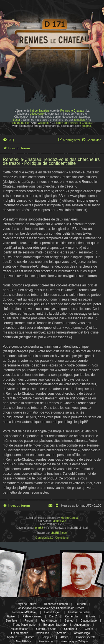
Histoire (30, 637)
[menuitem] (8, 140)
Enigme (91, 616)
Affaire (64, 637)
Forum (29, 621)
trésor (17, 120)
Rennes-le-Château (25, 612)
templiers (80, 120)
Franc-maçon (49, 621)
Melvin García (69, 518)
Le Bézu (81, 604)
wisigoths (44, 123)
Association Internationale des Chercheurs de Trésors (51, 608)
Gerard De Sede (46, 629)
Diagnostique (88, 621)
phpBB (39, 528)
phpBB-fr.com (59, 533)
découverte (37, 114)
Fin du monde (20, 633)
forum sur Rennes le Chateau (74, 123)
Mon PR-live (24, 641)
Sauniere (11, 621)
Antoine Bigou (83, 633)
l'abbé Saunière (40, 111)
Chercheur (71, 629)
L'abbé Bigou (52, 612)
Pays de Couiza (26, 604)
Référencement (32, 616)
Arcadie (62, 633)
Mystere (12, 637)
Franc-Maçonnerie (24, 625)
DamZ (53, 616)
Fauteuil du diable (79, 612)
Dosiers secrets (86, 637)
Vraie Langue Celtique (74, 641)
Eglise (11, 616)
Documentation (19, 629)
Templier (47, 637)
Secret (69, 621)
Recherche (71, 616)
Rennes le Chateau (72, 111)
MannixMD (59, 521)
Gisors (89, 629)
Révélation (43, 633)
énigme (86, 126)
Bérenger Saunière (55, 625)
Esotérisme (46, 641)
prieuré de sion (21, 123)
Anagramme (82, 625)
